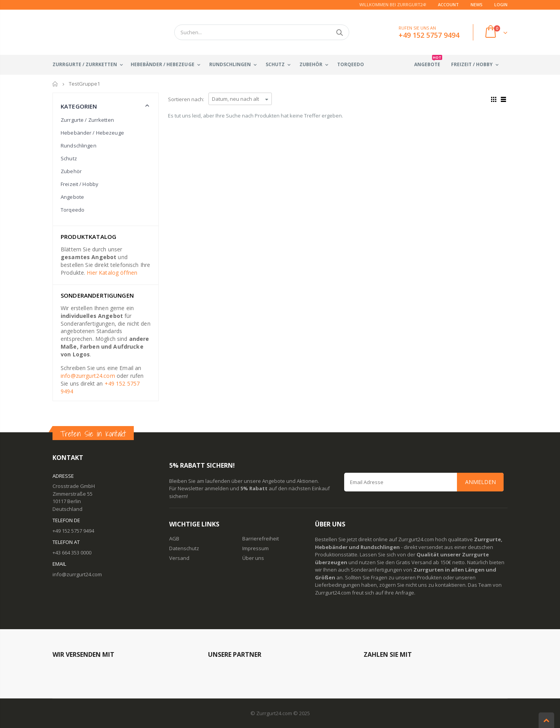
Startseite (55, 84)
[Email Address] (424, 482)
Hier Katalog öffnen (112, 273)
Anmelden (480, 482)
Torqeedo (73, 210)
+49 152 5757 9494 (73, 531)
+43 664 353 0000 (72, 553)
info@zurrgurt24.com (88, 376)
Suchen (339, 32)
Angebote (72, 197)
